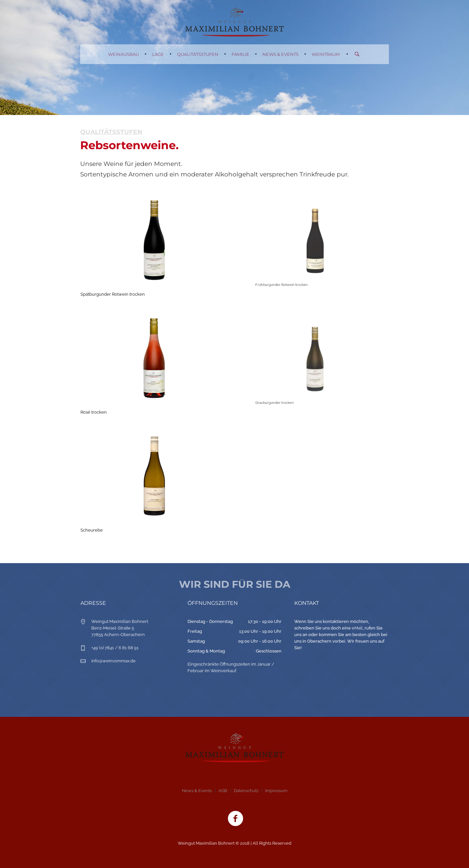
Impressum (276, 791)
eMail (357, 628)
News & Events (197, 791)
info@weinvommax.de (113, 661)
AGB (223, 791)
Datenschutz (246, 791)
